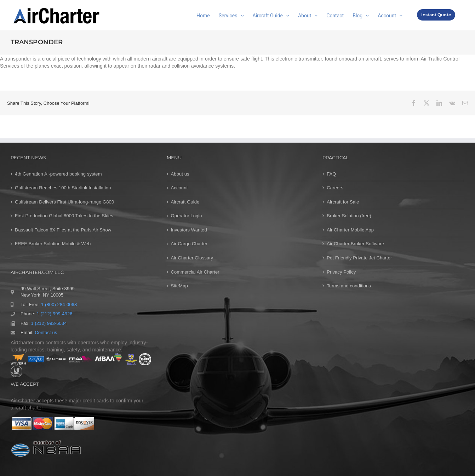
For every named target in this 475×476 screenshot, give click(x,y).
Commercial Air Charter (195, 272)
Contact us (46, 332)
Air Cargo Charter (189, 244)
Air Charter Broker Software (355, 244)
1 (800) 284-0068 (59, 305)
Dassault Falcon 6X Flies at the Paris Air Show (63, 230)
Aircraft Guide (185, 202)
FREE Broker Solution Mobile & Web (53, 244)
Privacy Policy (341, 272)
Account (179, 188)
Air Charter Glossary (192, 258)
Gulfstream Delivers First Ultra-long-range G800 (64, 202)
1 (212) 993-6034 (49, 323)
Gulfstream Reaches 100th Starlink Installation (63, 188)
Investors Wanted (189, 230)
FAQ (331, 174)
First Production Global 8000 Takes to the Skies (64, 216)
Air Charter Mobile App (350, 230)
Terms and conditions (349, 286)
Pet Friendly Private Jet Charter (359, 258)
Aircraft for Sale (343, 202)
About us (180, 174)
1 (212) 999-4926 (54, 314)
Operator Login (187, 216)
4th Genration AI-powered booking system (58, 174)
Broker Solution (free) (349, 216)
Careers (335, 188)
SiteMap (179, 286)
